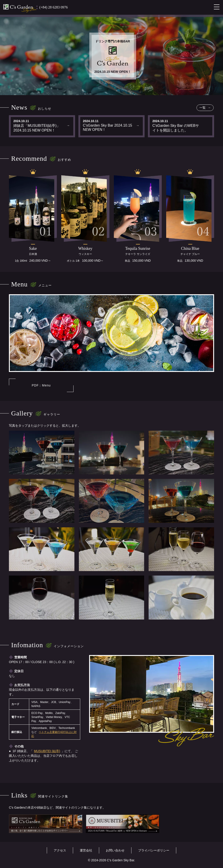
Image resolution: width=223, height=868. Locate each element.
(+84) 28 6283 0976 (53, 7)
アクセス (60, 850)
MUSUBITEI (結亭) (47, 751)
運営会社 (86, 850)
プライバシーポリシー (154, 850)
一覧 (203, 108)
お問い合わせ (115, 850)
